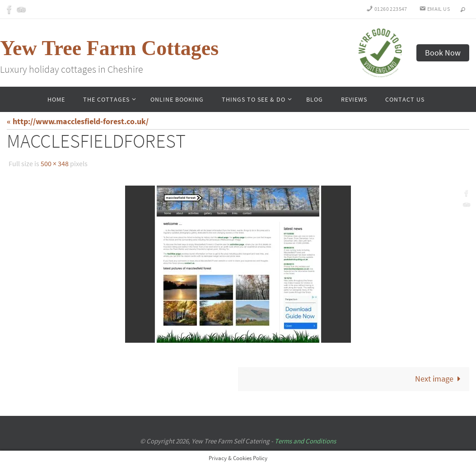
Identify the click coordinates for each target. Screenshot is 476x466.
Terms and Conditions (305, 441)
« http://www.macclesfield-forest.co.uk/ (78, 121)
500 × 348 (55, 163)
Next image (440, 379)
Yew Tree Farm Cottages (109, 48)
